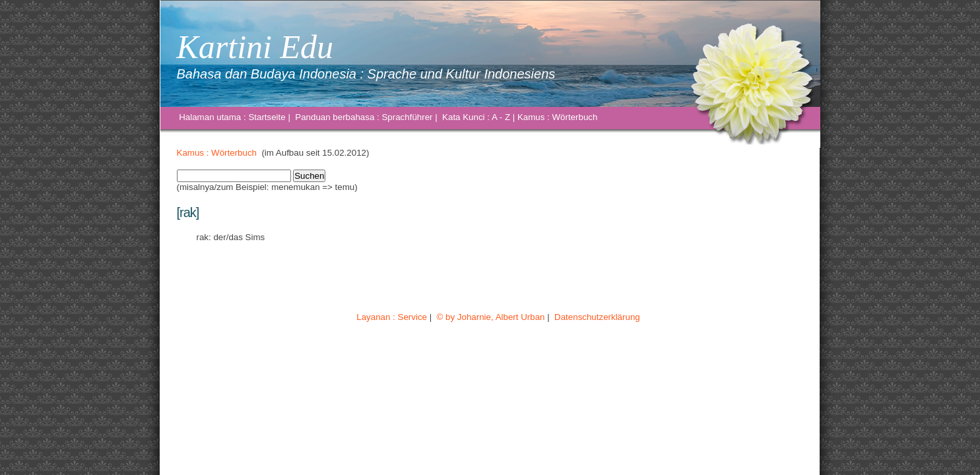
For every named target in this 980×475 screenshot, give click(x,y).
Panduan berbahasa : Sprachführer (364, 117)
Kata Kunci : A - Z (476, 117)
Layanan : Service (392, 317)
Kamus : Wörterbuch (557, 117)
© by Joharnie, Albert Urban (491, 317)
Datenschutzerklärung (597, 317)
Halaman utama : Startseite (233, 117)
